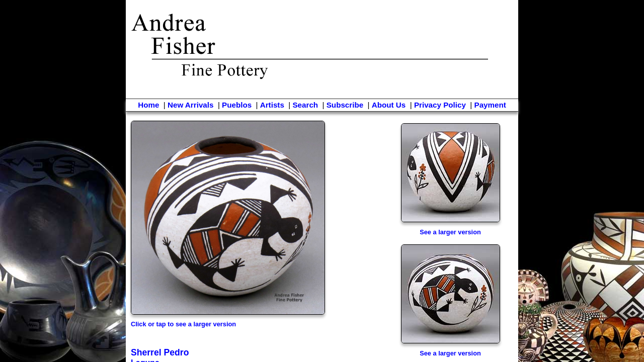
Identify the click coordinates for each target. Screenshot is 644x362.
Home (148, 105)
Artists (272, 105)
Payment (490, 105)
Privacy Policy (440, 105)
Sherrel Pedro (160, 352)
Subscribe (345, 105)
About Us (389, 105)
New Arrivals (190, 105)
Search (305, 105)
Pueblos (237, 105)
